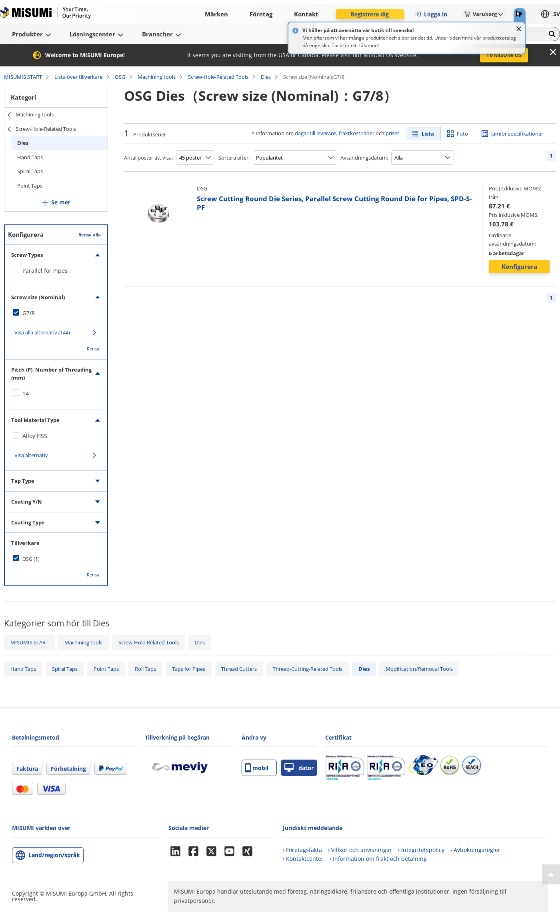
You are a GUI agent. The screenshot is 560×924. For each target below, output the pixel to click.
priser (392, 133)
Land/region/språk (54, 855)
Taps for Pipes (189, 669)
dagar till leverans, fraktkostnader (335, 133)
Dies (266, 77)
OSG (120, 77)
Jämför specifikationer (517, 134)
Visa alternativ (31, 455)
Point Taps (30, 186)
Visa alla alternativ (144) (42, 332)
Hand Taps (30, 157)
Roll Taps (145, 669)
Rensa (93, 349)
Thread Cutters (239, 669)
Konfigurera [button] (519, 266)
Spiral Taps (30, 171)
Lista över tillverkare (78, 77)
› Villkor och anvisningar (360, 850)
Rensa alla (90, 235)
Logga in (431, 14)
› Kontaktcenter (303, 859)
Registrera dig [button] (370, 14)
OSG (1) (31, 559)
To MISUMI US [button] (504, 55)
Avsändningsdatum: (364, 158)
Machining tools (157, 77)
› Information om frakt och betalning (378, 859)
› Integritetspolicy (421, 850)
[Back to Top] (551, 874)
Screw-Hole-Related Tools (218, 77)
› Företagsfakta (302, 850)
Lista (428, 134)
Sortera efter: (234, 158)
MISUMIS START (23, 77)
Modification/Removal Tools (419, 669)
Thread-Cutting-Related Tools (308, 669)
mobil (257, 768)
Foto (462, 134)
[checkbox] (56, 271)
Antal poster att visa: (148, 158)
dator (299, 768)
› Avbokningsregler (475, 850)
